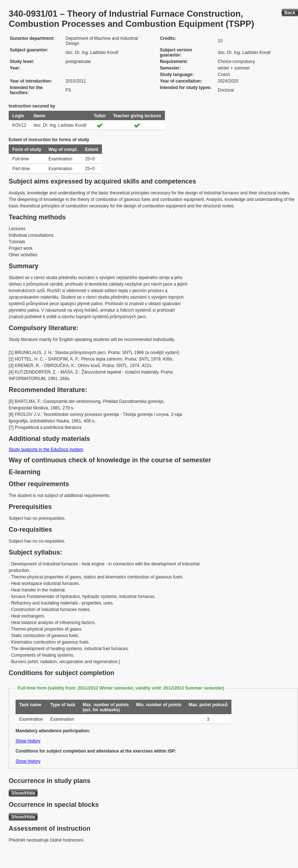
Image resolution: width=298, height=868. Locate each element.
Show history (28, 741)
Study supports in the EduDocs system (46, 450)
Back (290, 12)
